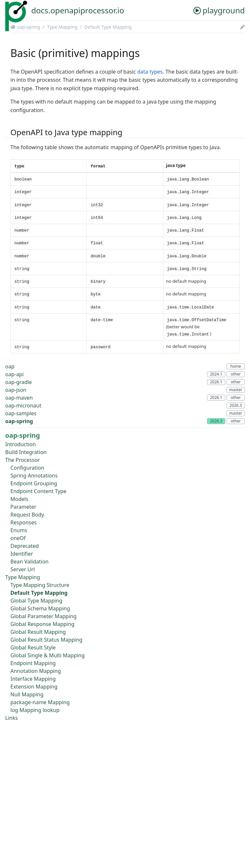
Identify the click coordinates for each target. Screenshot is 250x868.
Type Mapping (62, 27)
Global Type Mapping (36, 601)
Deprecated (25, 546)
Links (12, 718)
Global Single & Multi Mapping (48, 655)
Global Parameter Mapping (43, 616)
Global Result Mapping (38, 632)
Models (19, 499)
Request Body (27, 515)
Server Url (23, 569)
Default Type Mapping (108, 27)
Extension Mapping (34, 687)
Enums (19, 530)
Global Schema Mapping (40, 608)
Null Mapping (27, 694)
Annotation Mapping (36, 671)
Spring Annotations (34, 476)
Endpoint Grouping (34, 483)
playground (219, 10)
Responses (23, 522)
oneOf (18, 538)
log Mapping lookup (35, 710)
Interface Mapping (33, 679)
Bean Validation (29, 562)
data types (150, 72)
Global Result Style (33, 647)
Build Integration (26, 452)
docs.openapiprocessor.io (78, 10)
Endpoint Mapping (33, 663)
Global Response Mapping (42, 624)
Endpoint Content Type (38, 491)
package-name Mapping (40, 702)
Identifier (22, 554)
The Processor (22, 460)
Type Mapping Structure (40, 585)
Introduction (21, 444)
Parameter (23, 507)
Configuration (27, 468)
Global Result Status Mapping (46, 640)
